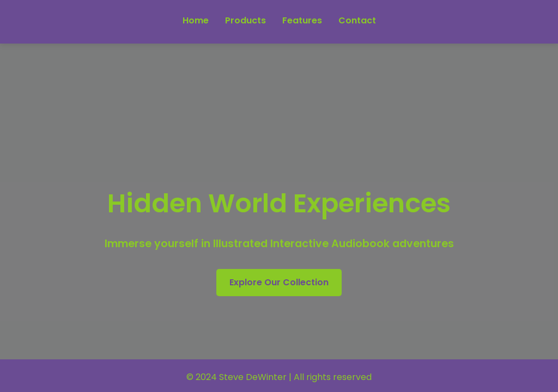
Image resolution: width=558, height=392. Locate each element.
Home (196, 20)
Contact (357, 20)
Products (245, 20)
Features (302, 20)
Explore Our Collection (279, 282)
